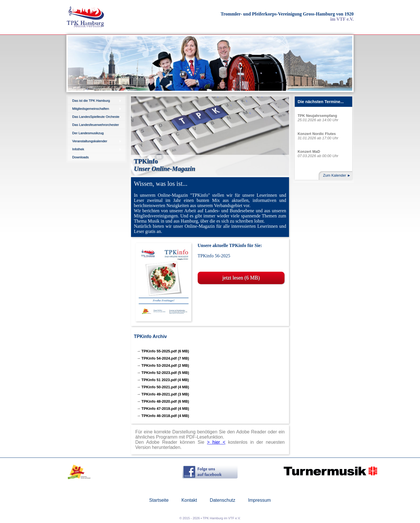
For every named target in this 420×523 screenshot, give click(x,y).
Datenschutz (222, 500)
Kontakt (189, 500)
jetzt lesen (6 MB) (241, 278)
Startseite (159, 500)
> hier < (216, 442)
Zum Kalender (334, 175)
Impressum (260, 500)
